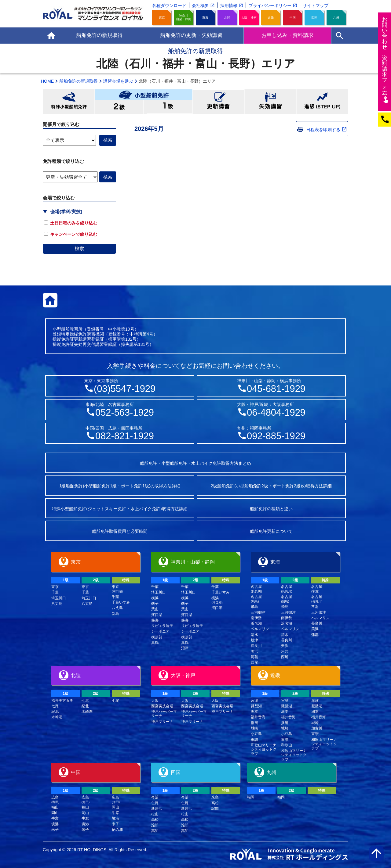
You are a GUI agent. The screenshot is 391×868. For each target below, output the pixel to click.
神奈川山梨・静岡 (184, 17)
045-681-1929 (276, 389)
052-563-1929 (125, 412)
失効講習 (270, 102)
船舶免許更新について (271, 531)
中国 (293, 18)
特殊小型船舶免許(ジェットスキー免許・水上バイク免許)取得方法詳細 (120, 509)
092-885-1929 (276, 436)
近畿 (271, 18)
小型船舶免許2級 (119, 107)
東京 (162, 18)
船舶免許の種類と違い (271, 509)
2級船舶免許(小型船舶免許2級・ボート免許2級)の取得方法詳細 (271, 486)
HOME (47, 81)
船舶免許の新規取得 (79, 81)
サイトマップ (316, 5)
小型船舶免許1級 (168, 107)
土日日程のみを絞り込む (71, 223)
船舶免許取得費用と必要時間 (120, 531)
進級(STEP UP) (322, 102)
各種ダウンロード (169, 5)
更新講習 (218, 102)
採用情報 (229, 5)
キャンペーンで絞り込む (71, 234)
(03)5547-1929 (125, 389)
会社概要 (200, 5)
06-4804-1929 (276, 412)
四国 (314, 18)
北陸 (227, 18)
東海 (205, 18)
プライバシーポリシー (270, 5)
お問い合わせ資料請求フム (385, 60)
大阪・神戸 (249, 18)
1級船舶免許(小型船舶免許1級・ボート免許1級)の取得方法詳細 (120, 486)
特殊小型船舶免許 (69, 102)
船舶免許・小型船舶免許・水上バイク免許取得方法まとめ (195, 463)
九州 (336, 18)
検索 (79, 248)
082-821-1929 (125, 436)
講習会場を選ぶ (118, 81)
